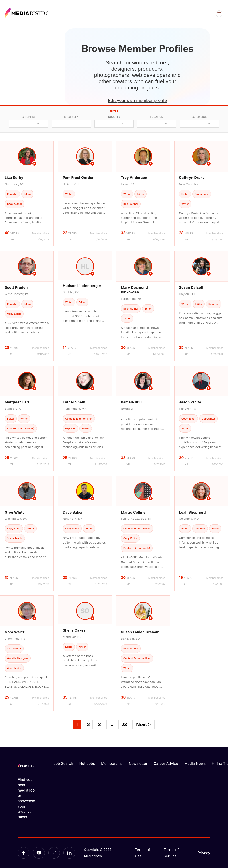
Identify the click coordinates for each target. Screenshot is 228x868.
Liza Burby (14, 178)
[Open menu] (219, 14)
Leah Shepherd (192, 512)
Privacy (204, 853)
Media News (195, 763)
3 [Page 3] (99, 724)
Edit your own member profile (137, 100)
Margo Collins (133, 512)
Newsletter (138, 763)
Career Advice (166, 763)
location (157, 117)
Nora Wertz (15, 632)
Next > (143, 724)
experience (199, 117)
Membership (112, 763)
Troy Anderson (134, 178)
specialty (71, 117)
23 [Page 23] (124, 724)
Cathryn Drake (192, 178)
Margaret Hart (17, 402)
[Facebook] (24, 853)
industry (114, 117)
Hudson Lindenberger (82, 286)
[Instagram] (54, 853)
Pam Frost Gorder (78, 178)
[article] (27, 194)
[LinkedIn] (69, 853)
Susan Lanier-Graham (140, 632)
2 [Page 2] (88, 724)
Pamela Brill (131, 402)
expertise (28, 117)
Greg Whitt (14, 512)
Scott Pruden (16, 287)
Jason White (190, 402)
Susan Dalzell (191, 287)
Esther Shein (74, 402)
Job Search (63, 763)
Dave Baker (73, 512)
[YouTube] (39, 853)
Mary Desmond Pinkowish (134, 290)
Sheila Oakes (74, 630)
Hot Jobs (87, 763)
